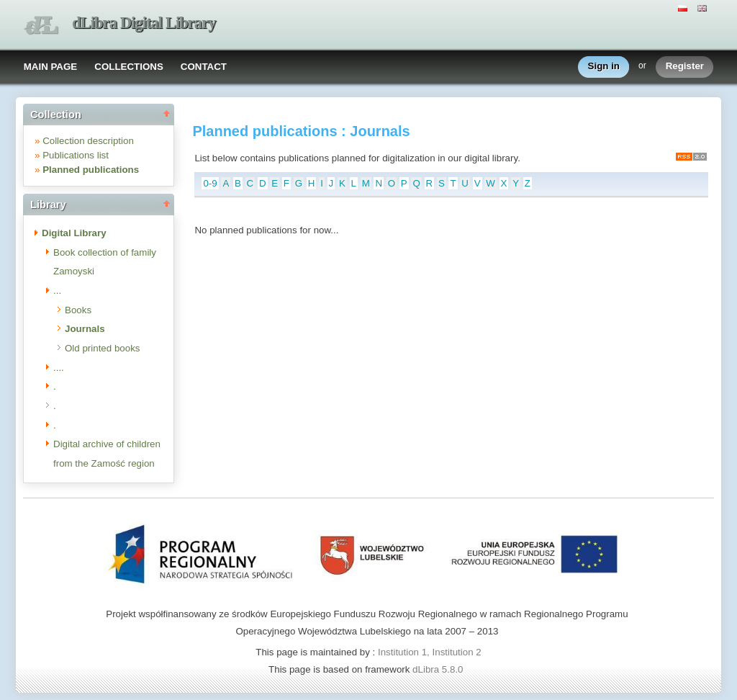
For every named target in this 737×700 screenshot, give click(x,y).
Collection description (88, 141)
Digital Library (74, 233)
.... (59, 368)
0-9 (210, 183)
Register (685, 67)
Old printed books (102, 348)
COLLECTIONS (129, 67)
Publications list (76, 155)
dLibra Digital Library (144, 23)
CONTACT (204, 67)
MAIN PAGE (51, 67)
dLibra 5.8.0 (439, 669)
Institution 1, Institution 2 (430, 652)
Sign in (604, 67)
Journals (85, 329)
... (57, 291)
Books (78, 310)
